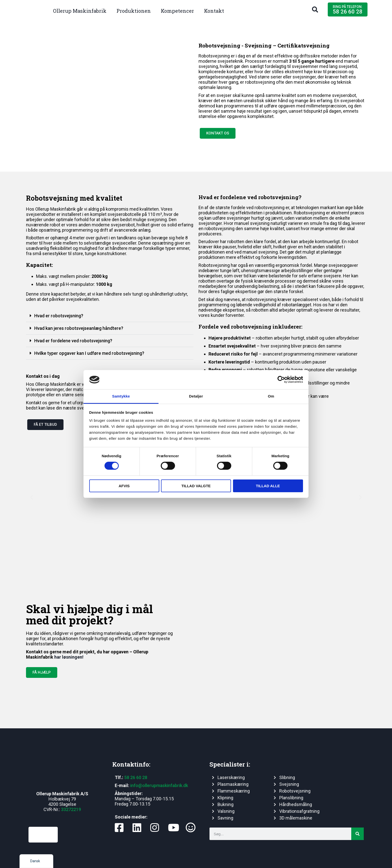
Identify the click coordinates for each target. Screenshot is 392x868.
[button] (315, 9)
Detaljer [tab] (196, 396)
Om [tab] (271, 396)
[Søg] (357, 834)
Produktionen (134, 11)
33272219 (71, 809)
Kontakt (214, 11)
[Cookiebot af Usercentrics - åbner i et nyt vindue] (281, 380)
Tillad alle (268, 486)
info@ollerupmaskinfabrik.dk (159, 785)
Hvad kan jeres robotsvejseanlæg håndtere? (79, 328)
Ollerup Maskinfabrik (80, 11)
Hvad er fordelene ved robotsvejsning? (73, 341)
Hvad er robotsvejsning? (59, 316)
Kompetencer (177, 11)
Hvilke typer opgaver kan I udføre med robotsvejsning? (89, 353)
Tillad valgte (196, 486)
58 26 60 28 (136, 777)
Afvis (124, 486)
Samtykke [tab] (121, 396)
